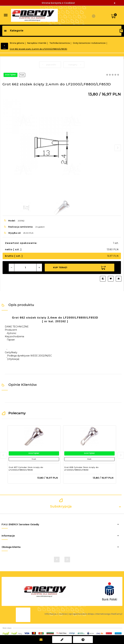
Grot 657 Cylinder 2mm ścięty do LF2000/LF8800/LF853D (26, 469)
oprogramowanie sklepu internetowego (90, 614)
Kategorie (14, 31)
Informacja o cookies (56, 614)
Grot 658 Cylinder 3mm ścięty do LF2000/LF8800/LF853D (81, 469)
